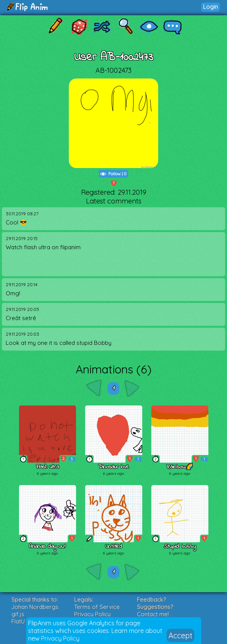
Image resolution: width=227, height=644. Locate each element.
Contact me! (153, 614)
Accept (180, 635)
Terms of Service (97, 607)
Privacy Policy (60, 638)
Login (210, 7)
